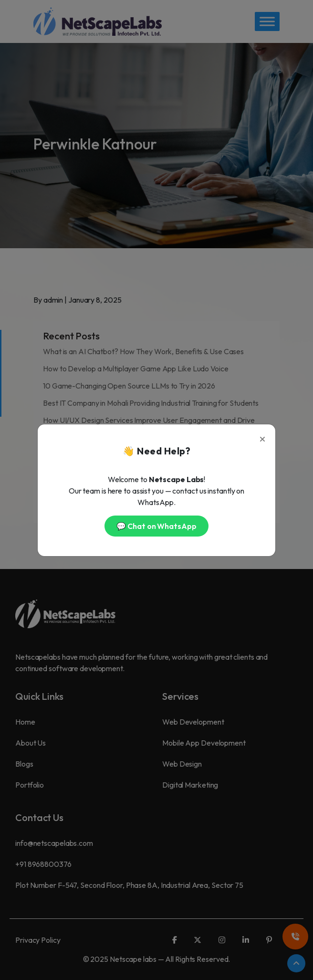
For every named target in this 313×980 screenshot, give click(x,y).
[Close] (262, 437)
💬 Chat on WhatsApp (156, 526)
